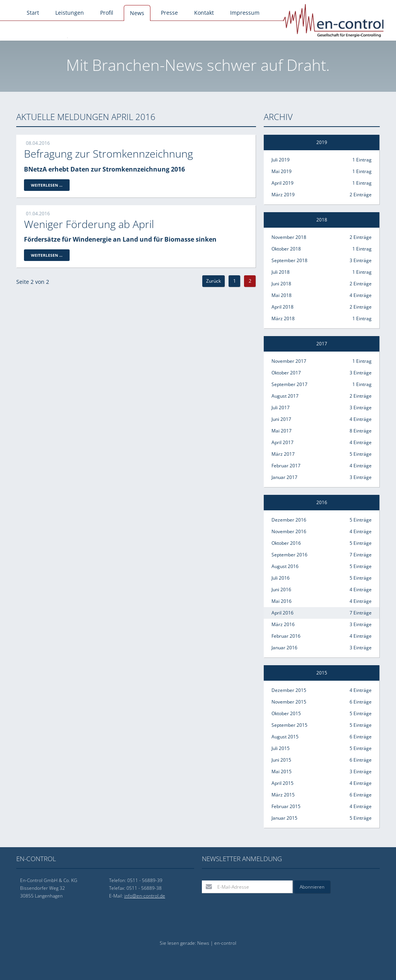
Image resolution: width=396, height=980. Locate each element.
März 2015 (322, 795)
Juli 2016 (322, 578)
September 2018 (322, 261)
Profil (107, 13)
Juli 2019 (322, 160)
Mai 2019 (322, 172)
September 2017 (322, 384)
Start (33, 13)
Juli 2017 (322, 408)
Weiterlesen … (50, 186)
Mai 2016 (322, 601)
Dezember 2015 (322, 690)
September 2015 (322, 725)
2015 (322, 673)
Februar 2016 (322, 636)
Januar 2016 (322, 648)
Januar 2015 (322, 818)
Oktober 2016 (322, 543)
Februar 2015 (322, 807)
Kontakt (204, 13)
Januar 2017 (322, 477)
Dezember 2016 (322, 520)
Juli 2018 (322, 272)
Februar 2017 (322, 466)
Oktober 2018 (322, 249)
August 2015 (322, 737)
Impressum (245, 13)
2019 (322, 142)
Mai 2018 (322, 295)
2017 (322, 344)
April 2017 (322, 443)
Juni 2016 (322, 590)
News (137, 13)
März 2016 (322, 625)
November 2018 (322, 237)
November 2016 (322, 532)
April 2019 (322, 183)
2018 (322, 220)
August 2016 (322, 566)
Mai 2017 (322, 431)
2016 (322, 502)
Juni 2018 (322, 284)
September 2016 (322, 555)
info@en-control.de (145, 896)
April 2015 (322, 783)
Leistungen (70, 13)
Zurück (213, 281)
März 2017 (322, 454)
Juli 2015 (322, 748)
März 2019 (322, 195)
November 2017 (322, 361)
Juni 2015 (322, 760)
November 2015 (322, 702)
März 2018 (322, 319)
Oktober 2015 (322, 714)
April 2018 (322, 307)
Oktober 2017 (322, 373)
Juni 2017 (322, 419)
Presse (169, 13)
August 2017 (322, 396)
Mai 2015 (322, 772)
